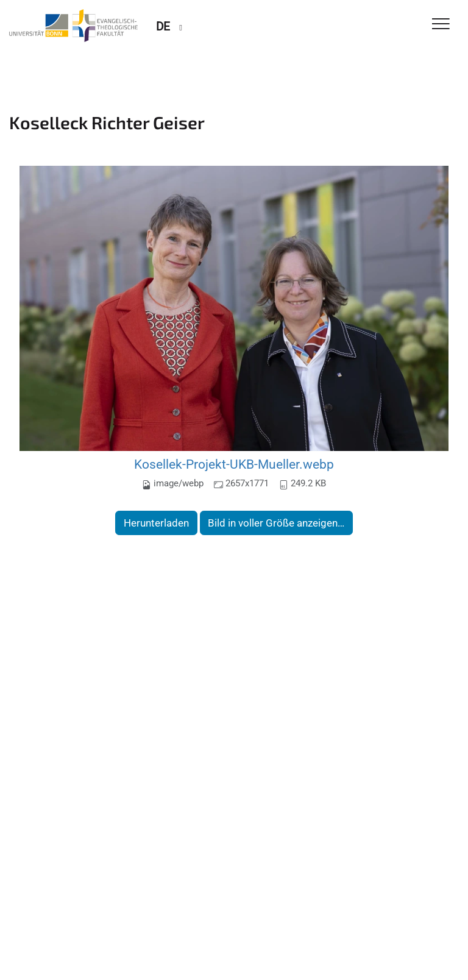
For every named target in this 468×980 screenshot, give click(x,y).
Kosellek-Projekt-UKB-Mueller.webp (234, 464)
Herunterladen (156, 523)
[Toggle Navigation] (441, 25)
